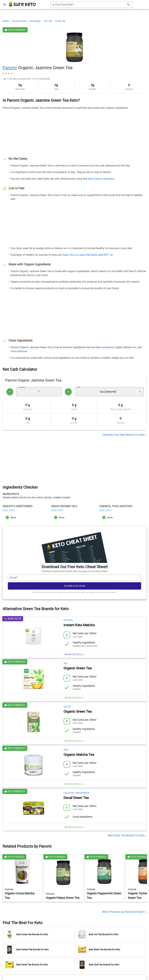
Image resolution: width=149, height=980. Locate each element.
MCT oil (108, 255)
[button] (109, 392)
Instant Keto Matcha (79, 625)
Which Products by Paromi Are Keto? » (124, 912)
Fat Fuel (68, 620)
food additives (19, 351)
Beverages (35, 21)
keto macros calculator (101, 179)
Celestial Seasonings (76, 793)
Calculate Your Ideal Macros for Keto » (124, 435)
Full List (9, 510)
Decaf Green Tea (76, 798)
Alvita (67, 707)
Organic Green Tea (78, 668)
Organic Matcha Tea (79, 755)
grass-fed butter (88, 255)
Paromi (10, 68)
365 (65, 663)
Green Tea (60, 21)
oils (134, 347)
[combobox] (91, 5)
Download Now (75, 586)
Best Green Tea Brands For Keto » (127, 835)
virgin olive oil (70, 255)
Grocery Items (20, 21)
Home (6, 21)
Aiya (66, 750)
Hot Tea (48, 21)
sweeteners (108, 347)
